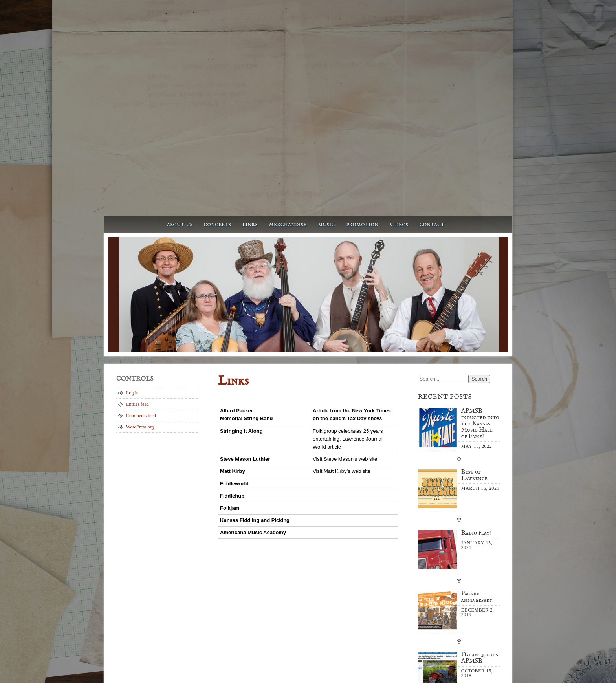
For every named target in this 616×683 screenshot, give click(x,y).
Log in (132, 216)
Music (326, 48)
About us (180, 48)
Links (250, 48)
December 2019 (443, 591)
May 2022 (437, 557)
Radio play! (476, 357)
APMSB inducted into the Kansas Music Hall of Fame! (480, 248)
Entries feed (137, 228)
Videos (399, 48)
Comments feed (141, 239)
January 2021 (440, 580)
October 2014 (441, 637)
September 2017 (443, 614)
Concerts (218, 48)
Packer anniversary (477, 421)
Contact (432, 48)
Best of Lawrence (474, 300)
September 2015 (443, 626)
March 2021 (439, 569)
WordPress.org (140, 251)
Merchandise (288, 48)
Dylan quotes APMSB (480, 482)
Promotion (362, 48)
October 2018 (441, 603)
